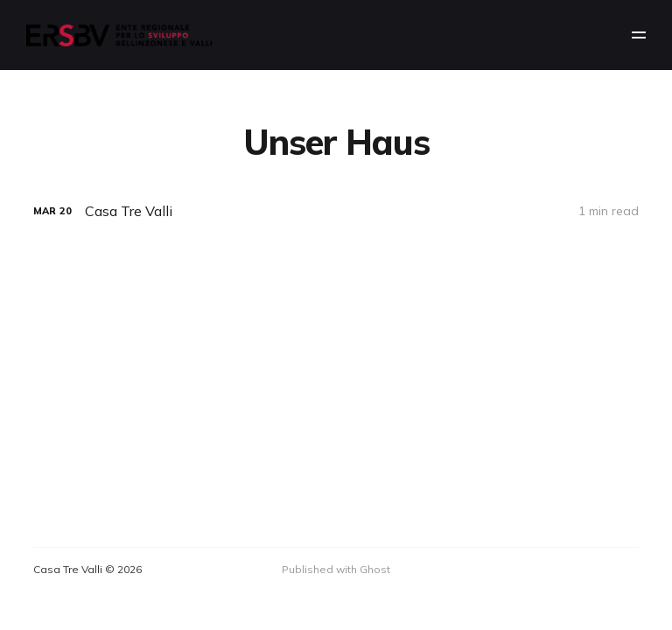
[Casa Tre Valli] (336, 211)
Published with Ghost (336, 569)
